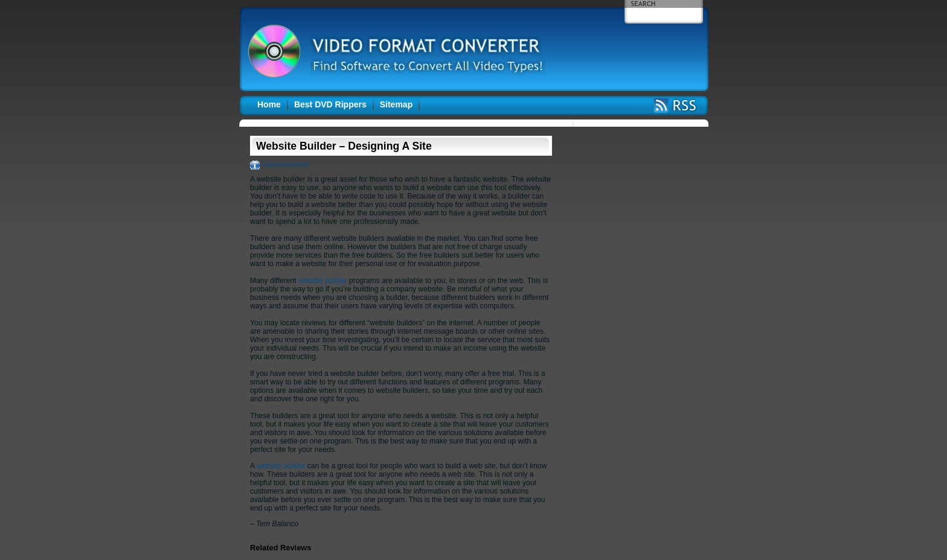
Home (269, 104)
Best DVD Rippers (330, 104)
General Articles (286, 164)
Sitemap (396, 104)
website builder (323, 281)
